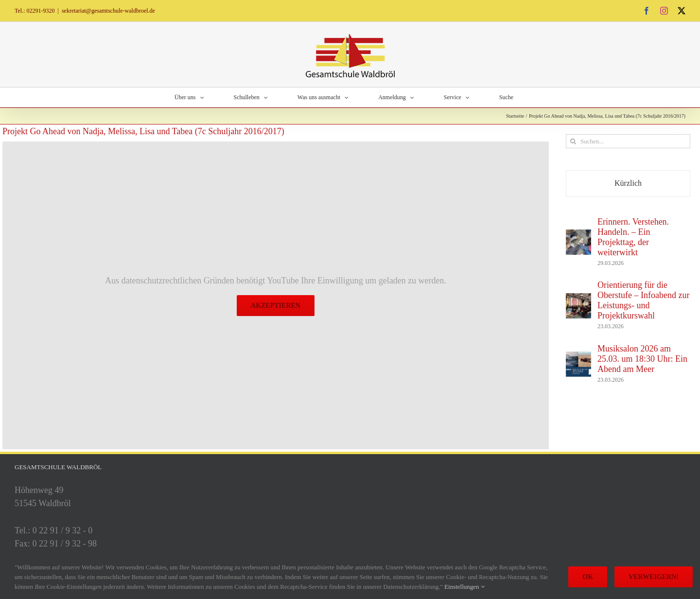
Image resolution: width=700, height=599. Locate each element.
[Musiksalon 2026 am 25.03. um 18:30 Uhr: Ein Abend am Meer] (578, 358)
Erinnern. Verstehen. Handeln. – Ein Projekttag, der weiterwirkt (633, 237)
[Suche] (573, 141)
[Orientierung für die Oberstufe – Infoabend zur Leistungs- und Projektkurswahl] (578, 299)
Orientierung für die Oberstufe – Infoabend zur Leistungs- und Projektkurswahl (643, 300)
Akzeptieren (276, 306)
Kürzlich (628, 183)
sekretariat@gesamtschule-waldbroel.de (108, 11)
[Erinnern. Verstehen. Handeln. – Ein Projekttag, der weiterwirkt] (578, 236)
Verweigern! (654, 577)
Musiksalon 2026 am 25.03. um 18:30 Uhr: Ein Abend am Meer (642, 359)
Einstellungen (464, 587)
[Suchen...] (628, 141)
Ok (588, 577)
